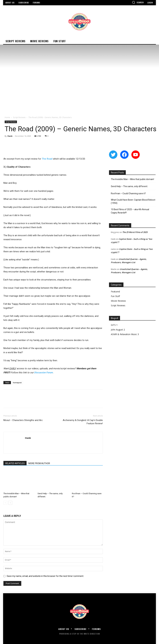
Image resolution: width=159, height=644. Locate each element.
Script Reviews (19, 117)
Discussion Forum (43, 373)
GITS (113, 325)
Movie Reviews (118, 301)
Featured (115, 292)
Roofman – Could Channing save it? (128, 193)
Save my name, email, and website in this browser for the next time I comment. (45, 576)
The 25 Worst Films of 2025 (135, 232)
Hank (10, 136)
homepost (17, 383)
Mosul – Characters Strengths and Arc (23, 420)
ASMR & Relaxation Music (124, 334)
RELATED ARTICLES (15, 463)
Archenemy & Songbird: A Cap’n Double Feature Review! (83, 422)
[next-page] (10, 503)
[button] (138, 2)
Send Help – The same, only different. (129, 186)
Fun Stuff (115, 296)
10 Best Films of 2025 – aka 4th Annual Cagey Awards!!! (130, 211)
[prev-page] (5, 503)
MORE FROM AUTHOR (39, 463)
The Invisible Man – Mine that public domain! (132, 179)
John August (117, 330)
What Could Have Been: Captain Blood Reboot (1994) (133, 201)
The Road (47, 159)
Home (7, 117)
